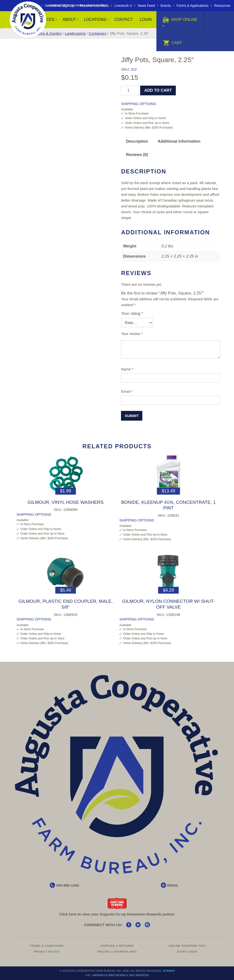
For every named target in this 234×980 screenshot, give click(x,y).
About (69, 20)
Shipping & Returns (117, 946)
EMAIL (173, 885)
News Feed (146, 6)
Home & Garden (48, 33)
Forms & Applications (193, 6)
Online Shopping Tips (187, 946)
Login (146, 20)
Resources (222, 6)
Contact (123, 20)
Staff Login (187, 952)
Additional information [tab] (179, 141)
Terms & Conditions (47, 946)
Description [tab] (137, 141)
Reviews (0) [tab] (137, 155)
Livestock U (123, 6)
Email (127, 391)
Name (127, 369)
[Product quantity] (130, 90)
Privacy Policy (47, 952)
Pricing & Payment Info (117, 952)
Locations (95, 20)
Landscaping (75, 33)
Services (45, 20)
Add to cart (158, 90)
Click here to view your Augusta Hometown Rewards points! (117, 914)
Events (166, 6)
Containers (98, 33)
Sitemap (169, 971)
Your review (132, 334)
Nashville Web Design (109, 975)
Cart (173, 43)
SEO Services (139, 975)
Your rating (132, 313)
